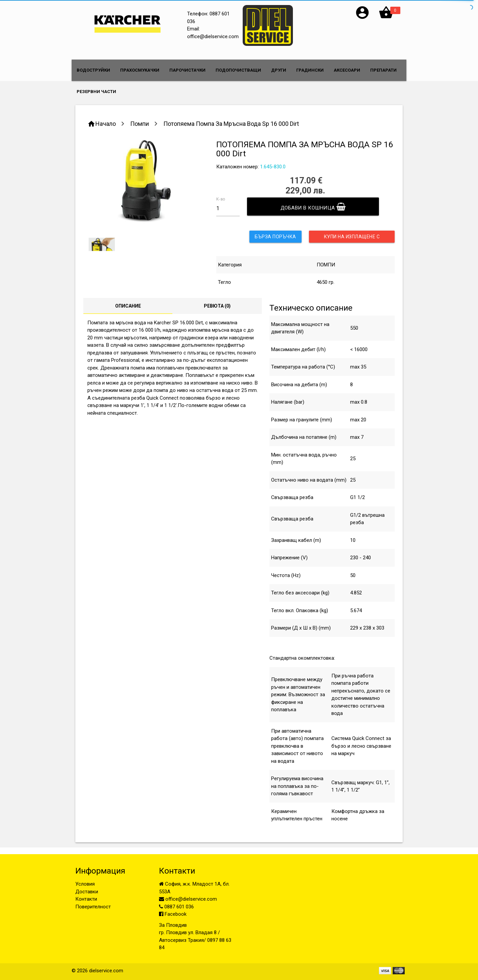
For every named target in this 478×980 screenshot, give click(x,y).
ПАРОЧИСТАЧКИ (187, 70)
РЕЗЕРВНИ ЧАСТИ (96, 92)
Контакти (86, 899)
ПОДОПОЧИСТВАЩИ (238, 70)
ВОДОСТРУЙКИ (93, 70)
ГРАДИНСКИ (310, 70)
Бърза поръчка (275, 237)
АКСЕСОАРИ (347, 70)
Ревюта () (217, 306)
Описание (128, 306)
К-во (221, 199)
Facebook (173, 914)
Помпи (140, 124)
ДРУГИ (279, 70)
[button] (362, 18)
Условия (85, 884)
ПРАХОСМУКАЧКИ (140, 70)
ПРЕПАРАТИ (383, 70)
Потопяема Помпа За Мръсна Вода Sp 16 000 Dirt (231, 124)
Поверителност (93, 907)
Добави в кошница (313, 207)
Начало (106, 124)
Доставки (87, 892)
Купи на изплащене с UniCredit (352, 238)
